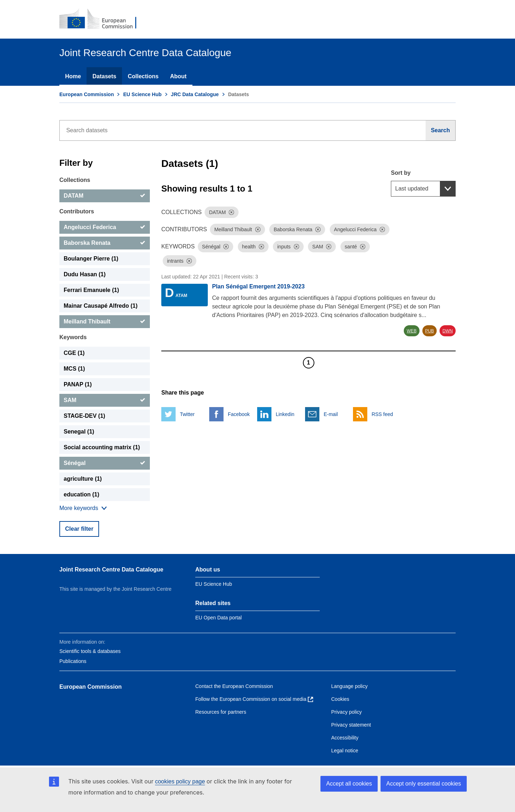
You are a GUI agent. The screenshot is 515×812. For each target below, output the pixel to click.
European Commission (87, 94)
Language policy (349, 686)
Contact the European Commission (234, 686)
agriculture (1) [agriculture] (83, 479)
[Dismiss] (231, 212)
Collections (143, 76)
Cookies (340, 699)
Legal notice (345, 751)
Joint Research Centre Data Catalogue (111, 570)
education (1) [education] (82, 494)
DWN (448, 331)
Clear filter (79, 529)
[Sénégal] (105, 463)
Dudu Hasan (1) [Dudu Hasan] (85, 274)
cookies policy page (180, 781)
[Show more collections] (83, 508)
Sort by (401, 173)
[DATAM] (105, 196)
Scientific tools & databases (90, 651)
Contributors (77, 211)
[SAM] (105, 400)
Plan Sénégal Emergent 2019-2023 (258, 286)
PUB (430, 331)
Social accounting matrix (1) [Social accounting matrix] (102, 447)
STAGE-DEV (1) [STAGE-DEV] (84, 416)
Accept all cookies (349, 784)
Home (73, 76)
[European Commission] (103, 19)
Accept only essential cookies (424, 784)
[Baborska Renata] (105, 243)
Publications (73, 661)
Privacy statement (351, 725)
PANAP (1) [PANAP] (78, 384)
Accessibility (345, 738)
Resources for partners (221, 712)
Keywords (73, 337)
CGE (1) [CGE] (74, 353)
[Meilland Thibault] (105, 322)
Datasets (104, 76)
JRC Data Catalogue (195, 94)
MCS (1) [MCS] (74, 369)
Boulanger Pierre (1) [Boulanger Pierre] (91, 259)
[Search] (441, 130)
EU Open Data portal (219, 618)
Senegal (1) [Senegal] (79, 432)
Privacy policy (347, 712)
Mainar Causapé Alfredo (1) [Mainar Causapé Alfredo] (101, 306)
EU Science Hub (142, 94)
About (178, 76)
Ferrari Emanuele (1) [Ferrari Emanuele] (91, 290)
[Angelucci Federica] (105, 227)
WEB (411, 331)
